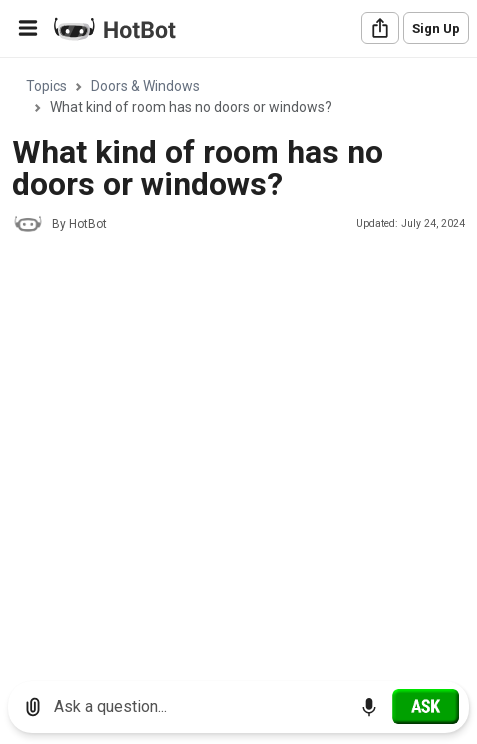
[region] (238, 362)
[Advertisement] (238, 494)
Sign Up (436, 28)
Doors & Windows (145, 86)
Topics (46, 86)
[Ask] (425, 706)
